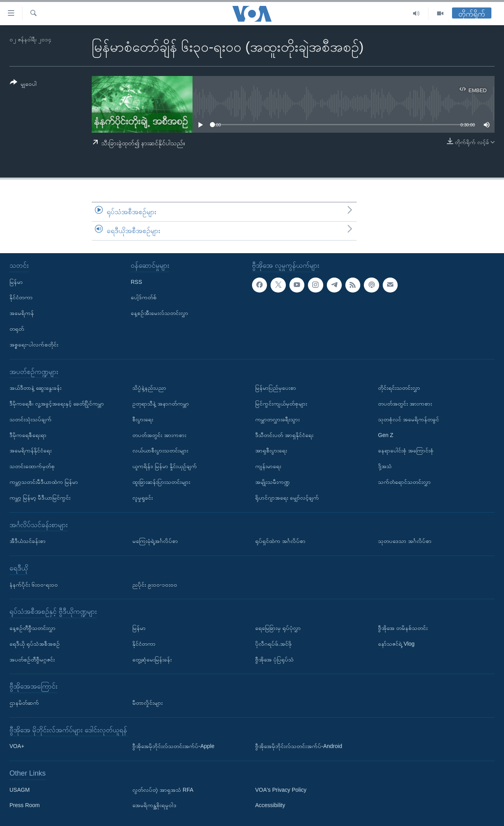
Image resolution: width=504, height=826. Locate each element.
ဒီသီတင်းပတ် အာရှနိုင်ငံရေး (284, 435)
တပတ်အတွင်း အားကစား (159, 435)
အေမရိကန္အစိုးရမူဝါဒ (154, 805)
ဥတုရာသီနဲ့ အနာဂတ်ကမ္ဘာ (161, 404)
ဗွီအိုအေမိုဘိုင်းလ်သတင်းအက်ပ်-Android (299, 746)
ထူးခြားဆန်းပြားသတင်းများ (161, 482)
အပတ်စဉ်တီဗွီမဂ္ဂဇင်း (32, 659)
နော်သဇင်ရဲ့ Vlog (396, 643)
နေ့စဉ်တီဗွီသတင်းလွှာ (32, 628)
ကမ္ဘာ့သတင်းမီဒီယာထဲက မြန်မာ (44, 482)
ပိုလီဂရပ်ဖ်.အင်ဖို (273, 643)
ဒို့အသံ (385, 466)
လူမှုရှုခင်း (143, 497)
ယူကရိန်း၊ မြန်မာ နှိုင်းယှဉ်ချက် (165, 466)
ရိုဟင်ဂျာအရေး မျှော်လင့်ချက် (287, 497)
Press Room (25, 805)
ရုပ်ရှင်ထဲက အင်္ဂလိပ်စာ (280, 541)
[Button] (23, 84)
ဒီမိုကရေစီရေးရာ (28, 435)
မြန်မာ (16, 282)
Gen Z (386, 435)
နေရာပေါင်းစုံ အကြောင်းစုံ (406, 450)
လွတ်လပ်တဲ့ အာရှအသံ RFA (163, 789)
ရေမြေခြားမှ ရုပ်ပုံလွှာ (278, 628)
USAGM (19, 789)
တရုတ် (17, 329)
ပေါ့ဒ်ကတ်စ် (144, 297)
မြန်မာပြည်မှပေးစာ (276, 388)
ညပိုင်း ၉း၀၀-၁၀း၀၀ (155, 584)
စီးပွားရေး (143, 419)
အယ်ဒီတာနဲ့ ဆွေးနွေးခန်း (35, 388)
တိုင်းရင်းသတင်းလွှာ (399, 388)
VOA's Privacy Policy (281, 789)
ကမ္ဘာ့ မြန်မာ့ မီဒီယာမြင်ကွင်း (40, 497)
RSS (136, 282)
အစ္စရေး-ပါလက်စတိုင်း (34, 344)
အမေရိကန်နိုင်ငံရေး (31, 450)
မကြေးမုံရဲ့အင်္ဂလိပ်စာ (155, 541)
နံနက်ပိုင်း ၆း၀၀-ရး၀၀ (34, 584)
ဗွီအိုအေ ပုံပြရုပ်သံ (274, 659)
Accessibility (270, 805)
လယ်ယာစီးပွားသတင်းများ (160, 450)
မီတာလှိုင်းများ (147, 703)
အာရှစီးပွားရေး (271, 450)
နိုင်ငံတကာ (21, 297)
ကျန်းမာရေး (268, 466)
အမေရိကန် (22, 313)
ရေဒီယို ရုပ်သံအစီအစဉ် (35, 643)
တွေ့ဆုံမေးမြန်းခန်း (152, 659)
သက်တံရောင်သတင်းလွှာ (404, 482)
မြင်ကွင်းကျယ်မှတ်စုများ (281, 404)
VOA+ (17, 746)
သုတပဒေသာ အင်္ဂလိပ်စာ (405, 541)
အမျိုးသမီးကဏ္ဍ (272, 482)
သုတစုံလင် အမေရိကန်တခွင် (409, 419)
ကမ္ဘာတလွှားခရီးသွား (277, 419)
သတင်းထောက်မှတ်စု (32, 466)
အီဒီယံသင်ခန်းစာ (28, 541)
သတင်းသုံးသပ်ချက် (31, 419)
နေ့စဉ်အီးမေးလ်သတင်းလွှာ (159, 313)
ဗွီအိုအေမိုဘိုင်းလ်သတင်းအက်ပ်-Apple (173, 746)
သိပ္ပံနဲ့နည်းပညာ (149, 388)
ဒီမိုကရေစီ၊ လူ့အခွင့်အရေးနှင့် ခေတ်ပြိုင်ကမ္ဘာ (57, 404)
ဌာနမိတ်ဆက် (24, 703)
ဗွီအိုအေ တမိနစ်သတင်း (403, 628)
